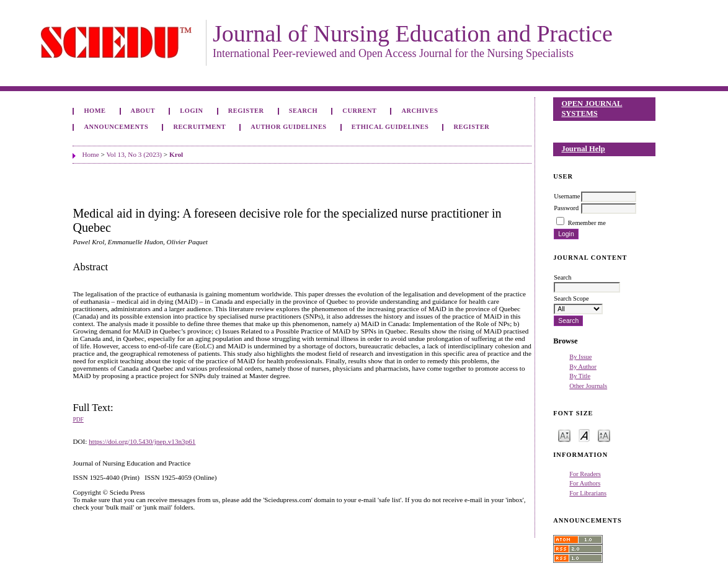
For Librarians (588, 493)
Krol (176, 154)
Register (246, 111)
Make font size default (584, 435)
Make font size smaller (564, 435)
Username (567, 196)
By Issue (580, 357)
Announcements (116, 127)
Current (359, 111)
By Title (580, 376)
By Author (583, 367)
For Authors (585, 483)
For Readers (585, 474)
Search (303, 111)
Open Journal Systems (592, 108)
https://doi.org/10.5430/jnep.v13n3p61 (142, 441)
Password (566, 208)
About (143, 111)
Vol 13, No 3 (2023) (134, 154)
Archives (420, 111)
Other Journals (588, 386)
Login (191, 111)
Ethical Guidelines (390, 127)
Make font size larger (604, 435)
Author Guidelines (288, 127)
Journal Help (583, 149)
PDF (78, 420)
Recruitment (199, 127)
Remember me (587, 223)
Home (95, 111)
